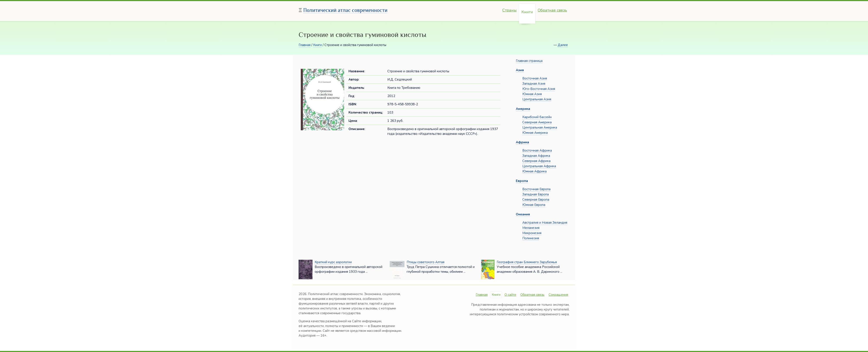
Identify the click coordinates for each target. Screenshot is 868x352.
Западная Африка (536, 156)
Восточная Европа (536, 189)
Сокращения (558, 295)
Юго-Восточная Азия (539, 89)
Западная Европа (536, 194)
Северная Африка (536, 161)
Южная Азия (532, 94)
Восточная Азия (535, 78)
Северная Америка (537, 122)
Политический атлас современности (345, 10)
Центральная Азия (537, 99)
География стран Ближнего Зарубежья (527, 262)
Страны (510, 10)
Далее (563, 45)
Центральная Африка (539, 166)
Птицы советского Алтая (426, 262)
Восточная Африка (537, 150)
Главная (305, 45)
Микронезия (532, 233)
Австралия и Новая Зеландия (545, 223)
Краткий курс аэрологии (333, 262)
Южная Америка (535, 133)
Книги (527, 12)
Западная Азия (534, 84)
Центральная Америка (540, 127)
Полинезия (531, 238)
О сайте (510, 295)
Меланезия (531, 228)
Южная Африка (534, 171)
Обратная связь (552, 10)
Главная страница (529, 61)
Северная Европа (536, 200)
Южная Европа (534, 205)
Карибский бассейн (537, 117)
